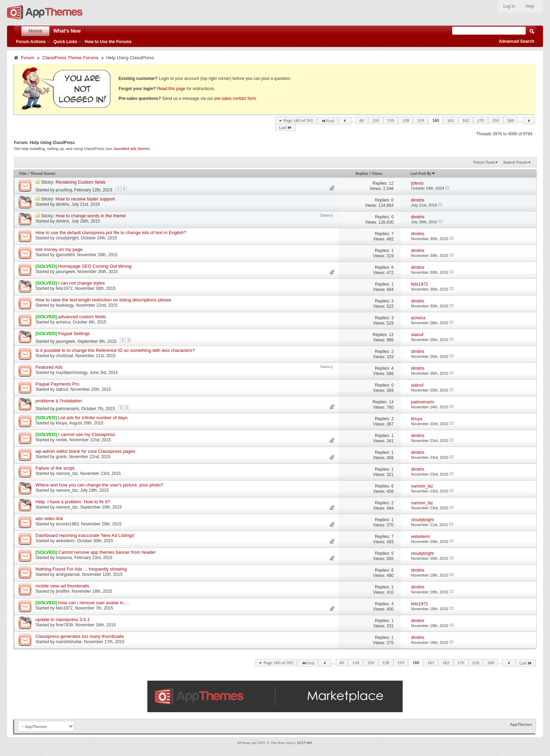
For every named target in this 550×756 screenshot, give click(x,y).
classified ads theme (131, 149)
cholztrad (64, 356)
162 (466, 120)
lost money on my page (59, 249)
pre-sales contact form (235, 98)
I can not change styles (82, 283)
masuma (64, 558)
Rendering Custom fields (81, 182)
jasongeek (65, 272)
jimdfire (63, 591)
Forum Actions (31, 42)
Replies (362, 173)
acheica (63, 322)
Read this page (171, 89)
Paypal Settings (74, 333)
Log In (509, 6)
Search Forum (515, 162)
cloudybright (67, 238)
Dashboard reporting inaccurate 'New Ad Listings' (85, 535)
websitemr (65, 541)
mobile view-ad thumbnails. (63, 586)
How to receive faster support (85, 199)
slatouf (62, 389)
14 (391, 402)
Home (36, 31)
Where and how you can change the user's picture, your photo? (99, 485)
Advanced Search (517, 41)
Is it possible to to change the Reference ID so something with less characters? (115, 350)
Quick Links (65, 42)
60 (362, 120)
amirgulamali (68, 574)
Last (286, 127)
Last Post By (423, 173)
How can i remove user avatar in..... (94, 603)
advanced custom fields (82, 317)
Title (23, 173)
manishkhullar (69, 642)
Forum (28, 58)
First (328, 121)
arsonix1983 (67, 524)
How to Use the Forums (108, 42)
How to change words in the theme (91, 216)
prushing (64, 190)
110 (376, 120)
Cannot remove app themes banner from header (107, 552)
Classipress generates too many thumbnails (80, 636)
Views (377, 173)
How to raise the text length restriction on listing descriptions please (103, 300)
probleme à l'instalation (59, 401)
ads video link (49, 519)
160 (436, 120)
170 (481, 120)
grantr (61, 457)
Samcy (326, 215)
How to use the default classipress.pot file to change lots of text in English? (111, 233)
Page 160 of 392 (298, 120)
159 (421, 120)
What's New (67, 31)
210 (496, 120)
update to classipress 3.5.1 (63, 619)
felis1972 (64, 288)
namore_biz (67, 474)
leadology (65, 305)
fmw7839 (64, 625)
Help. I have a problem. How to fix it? (73, 502)
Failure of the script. (55, 468)
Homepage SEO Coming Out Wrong (95, 266)
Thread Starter (43, 173)
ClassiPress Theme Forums (71, 58)
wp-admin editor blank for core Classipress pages (85, 451)
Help (530, 6)
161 (451, 120)
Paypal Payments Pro (57, 384)
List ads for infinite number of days (93, 418)
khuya (61, 423)
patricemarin (67, 409)
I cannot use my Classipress (87, 434)
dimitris (62, 204)
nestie (61, 440)
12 (391, 183)
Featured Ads (49, 367)
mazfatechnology (72, 373)
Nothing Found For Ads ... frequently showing (81, 569)
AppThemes (521, 724)
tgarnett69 (65, 255)
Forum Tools (484, 162)
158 (405, 120)
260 (511, 120)
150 (391, 120)
